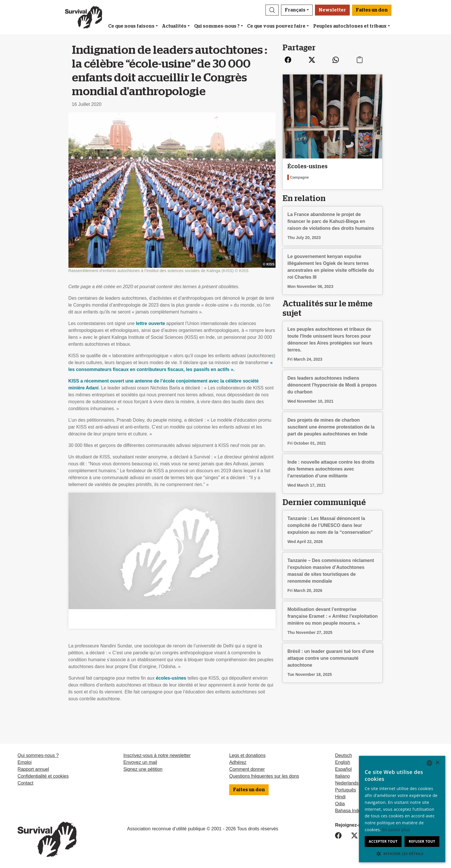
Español (343, 769)
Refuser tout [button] (422, 841)
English (343, 762)
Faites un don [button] (372, 10)
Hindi (340, 797)
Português (346, 790)
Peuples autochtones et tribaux (350, 26)
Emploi (25, 762)
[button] (272, 10)
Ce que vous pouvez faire (276, 26)
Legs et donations (247, 755)
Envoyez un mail (140, 762)
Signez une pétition (143, 769)
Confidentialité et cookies (43, 776)
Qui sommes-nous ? (217, 26)
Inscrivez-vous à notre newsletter (157, 755)
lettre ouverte (150, 323)
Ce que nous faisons (131, 26)
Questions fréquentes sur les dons (264, 776)
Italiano (343, 776)
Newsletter (332, 10)
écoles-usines (171, 678)
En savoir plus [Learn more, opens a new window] (396, 830)
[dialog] (402, 809)
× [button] (437, 763)
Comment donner (247, 769)
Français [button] (295, 10)
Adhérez (238, 762)
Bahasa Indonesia (353, 811)
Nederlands (347, 783)
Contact (25, 783)
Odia (340, 804)
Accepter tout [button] (383, 841)
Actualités (174, 26)
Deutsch (344, 755)
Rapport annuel (33, 769)
